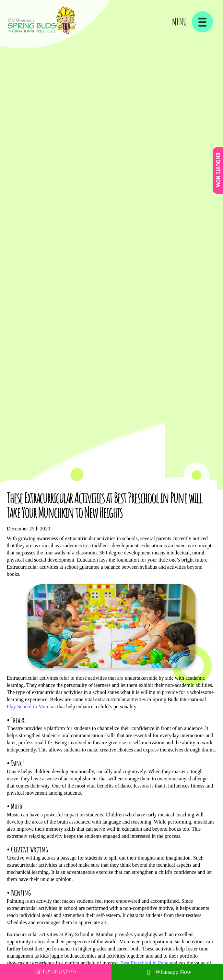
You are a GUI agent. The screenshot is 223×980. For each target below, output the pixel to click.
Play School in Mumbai (31, 707)
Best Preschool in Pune (144, 963)
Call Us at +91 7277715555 (56, 972)
